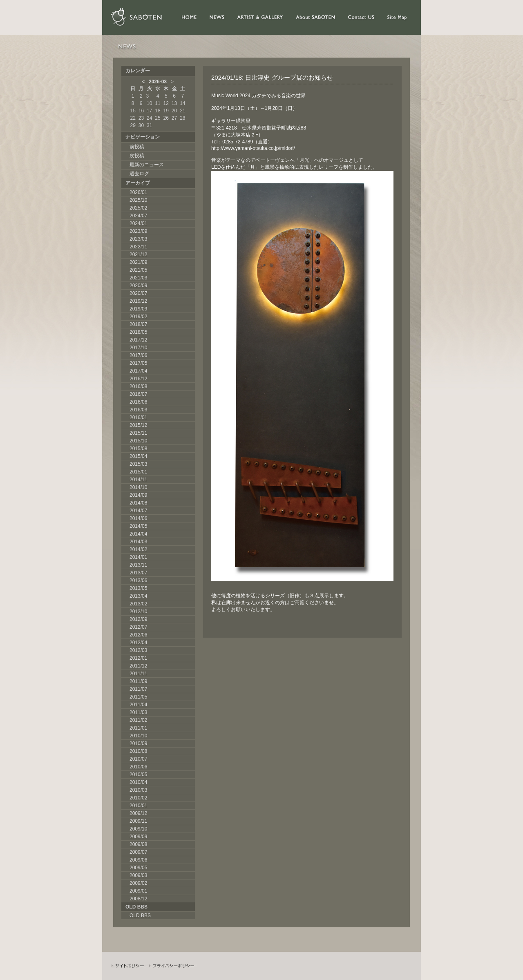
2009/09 (138, 837)
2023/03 (138, 239)
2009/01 (138, 891)
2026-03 (158, 82)
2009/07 (138, 852)
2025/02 (138, 208)
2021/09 (138, 262)
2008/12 (138, 899)
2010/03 (138, 790)
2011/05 (138, 697)
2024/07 (138, 216)
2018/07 (138, 324)
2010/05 (138, 775)
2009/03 (138, 875)
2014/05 (138, 526)
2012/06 (138, 635)
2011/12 (138, 666)
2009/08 (138, 844)
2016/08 (138, 386)
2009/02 (138, 883)
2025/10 (138, 200)
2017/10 (138, 348)
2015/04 (138, 456)
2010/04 (138, 782)
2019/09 (138, 309)
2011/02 (138, 720)
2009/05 (138, 868)
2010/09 (138, 743)
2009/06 (138, 860)
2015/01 (138, 472)
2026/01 (138, 192)
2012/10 (138, 612)
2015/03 (138, 464)
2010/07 (138, 759)
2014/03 (138, 542)
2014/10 (138, 487)
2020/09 (138, 286)
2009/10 (138, 829)
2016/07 (138, 394)
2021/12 (138, 254)
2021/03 (138, 278)
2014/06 (138, 518)
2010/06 (138, 767)
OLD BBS (140, 915)
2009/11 (138, 821)
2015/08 (138, 449)
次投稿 (137, 156)
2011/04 (138, 705)
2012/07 (138, 627)
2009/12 (138, 813)
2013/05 (138, 588)
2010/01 (138, 806)
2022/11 (138, 247)
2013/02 (138, 604)
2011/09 (138, 681)
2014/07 (138, 511)
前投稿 (137, 147)
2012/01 (138, 658)
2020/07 (138, 293)
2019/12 (138, 301)
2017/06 (138, 355)
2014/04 (138, 534)
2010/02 (138, 798)
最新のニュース (147, 165)
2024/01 (138, 223)
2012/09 (138, 619)
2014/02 (138, 549)
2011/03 (138, 712)
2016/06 (138, 402)
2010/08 (138, 751)
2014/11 (138, 480)
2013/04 (138, 596)
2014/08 (138, 503)
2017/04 (138, 371)
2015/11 (138, 433)
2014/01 (138, 557)
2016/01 (138, 417)
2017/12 (138, 340)
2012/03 (138, 650)
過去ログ (139, 174)
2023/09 (138, 231)
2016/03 (138, 410)
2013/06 (138, 580)
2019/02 (138, 317)
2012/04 (138, 643)
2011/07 (138, 689)
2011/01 (138, 728)
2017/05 (138, 363)
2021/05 (138, 270)
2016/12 (138, 379)
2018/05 (138, 332)
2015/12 (138, 425)
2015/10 (138, 441)
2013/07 (138, 573)
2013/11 (138, 565)
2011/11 (138, 674)
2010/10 (138, 736)
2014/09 (138, 495)
